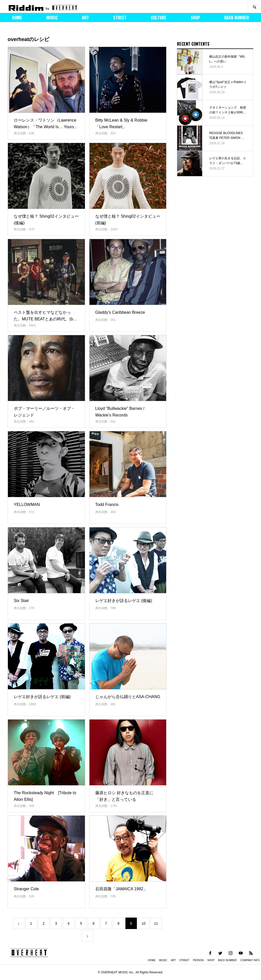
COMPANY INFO (250, 960)
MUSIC (52, 18)
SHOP (195, 18)
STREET (120, 18)
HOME (17, 18)
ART (85, 18)
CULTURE (159, 18)
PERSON (198, 960)
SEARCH (254, 6)
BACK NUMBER (237, 18)
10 (143, 923)
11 (156, 923)
